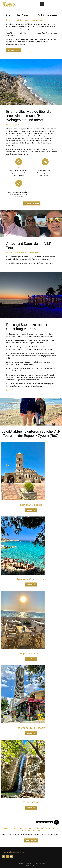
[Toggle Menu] (42, 4)
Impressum (28, 864)
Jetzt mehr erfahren (14, 50)
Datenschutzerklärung (39, 864)
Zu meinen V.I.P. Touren (32, 203)
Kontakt (21, 864)
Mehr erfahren (31, 510)
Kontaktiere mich (31, 840)
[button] (56, 822)
